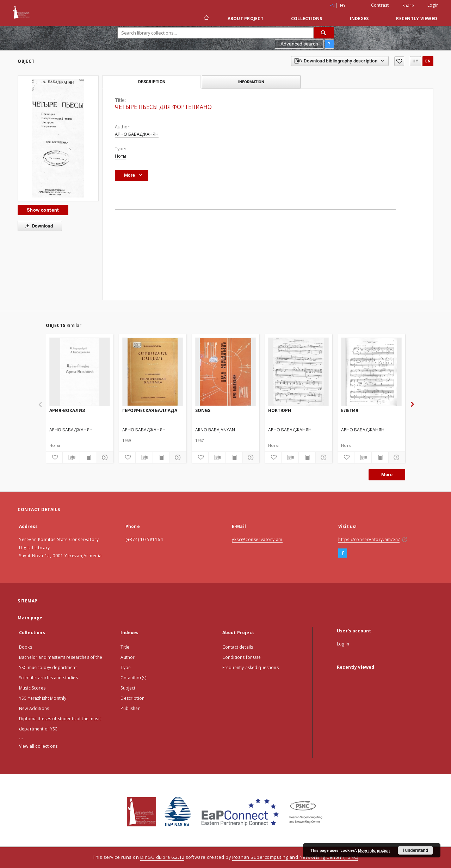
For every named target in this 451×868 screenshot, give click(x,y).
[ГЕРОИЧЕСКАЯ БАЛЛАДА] (153, 372)
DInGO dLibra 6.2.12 (162, 857)
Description (132, 698)
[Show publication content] (88, 457)
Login (433, 5)
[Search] (324, 33)
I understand (415, 850)
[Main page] (206, 18)
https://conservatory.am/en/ (369, 539)
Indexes (359, 19)
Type (126, 667)
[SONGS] (225, 372)
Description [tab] (152, 82)
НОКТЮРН (280, 410)
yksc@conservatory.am (257, 539)
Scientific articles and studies (48, 678)
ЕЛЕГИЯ (350, 410)
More (387, 475)
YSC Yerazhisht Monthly (43, 698)
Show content (43, 210)
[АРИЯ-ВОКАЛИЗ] (80, 372)
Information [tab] (251, 82)
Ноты (121, 156)
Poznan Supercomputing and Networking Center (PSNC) (295, 857)
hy (343, 5)
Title (125, 647)
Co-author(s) (133, 678)
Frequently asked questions (251, 667)
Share (408, 6)
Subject (128, 688)
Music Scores (32, 688)
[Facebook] (343, 553)
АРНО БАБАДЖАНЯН (137, 134)
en (428, 61)
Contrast (380, 5)
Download (38, 226)
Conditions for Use (242, 657)
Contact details (238, 647)
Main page (30, 618)
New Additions (34, 708)
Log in (343, 644)
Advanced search (299, 44)
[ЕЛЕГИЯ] (371, 372)
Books (26, 647)
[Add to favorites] (399, 61)
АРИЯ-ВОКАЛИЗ (67, 410)
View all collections (38, 746)
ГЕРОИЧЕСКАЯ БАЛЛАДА (150, 410)
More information (374, 850)
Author (128, 657)
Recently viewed (417, 19)
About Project (246, 19)
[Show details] (104, 457)
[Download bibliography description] (71, 457)
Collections (307, 19)
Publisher (130, 708)
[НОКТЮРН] (298, 372)
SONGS (203, 410)
